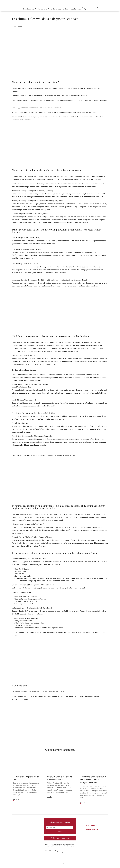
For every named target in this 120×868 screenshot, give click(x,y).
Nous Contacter (75, 9)
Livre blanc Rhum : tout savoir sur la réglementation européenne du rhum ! (93, 780)
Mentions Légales (67, 844)
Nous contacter (92, 825)
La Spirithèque (56, 9)
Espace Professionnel (90, 9)
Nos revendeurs (92, 830)
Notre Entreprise (28, 9)
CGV (74, 844)
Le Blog (65, 9)
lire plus (16, 799)
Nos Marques (42, 9)
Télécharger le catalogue (60, 838)
